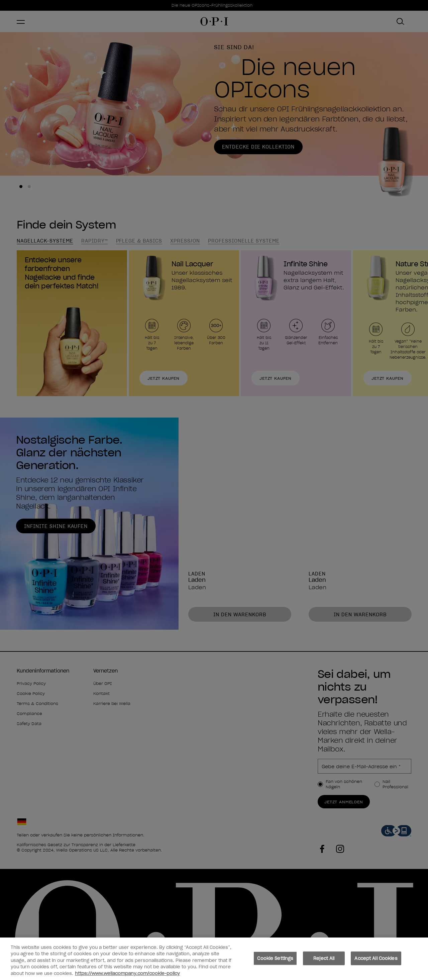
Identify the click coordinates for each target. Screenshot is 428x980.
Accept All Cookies (376, 962)
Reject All (324, 962)
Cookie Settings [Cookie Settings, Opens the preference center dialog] (275, 962)
